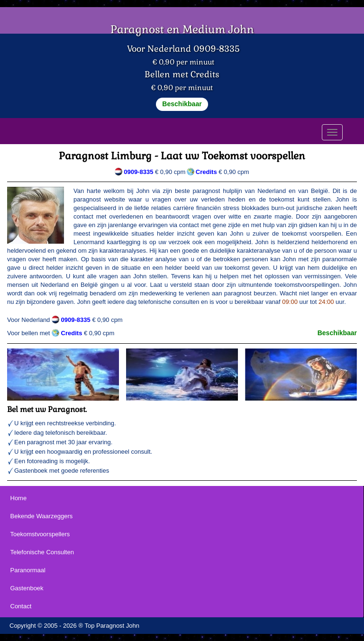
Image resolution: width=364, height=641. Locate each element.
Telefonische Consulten (42, 552)
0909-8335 (138, 172)
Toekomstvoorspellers (40, 534)
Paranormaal (28, 570)
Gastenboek (27, 588)
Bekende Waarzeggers (42, 516)
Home (19, 498)
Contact (21, 606)
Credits (72, 333)
